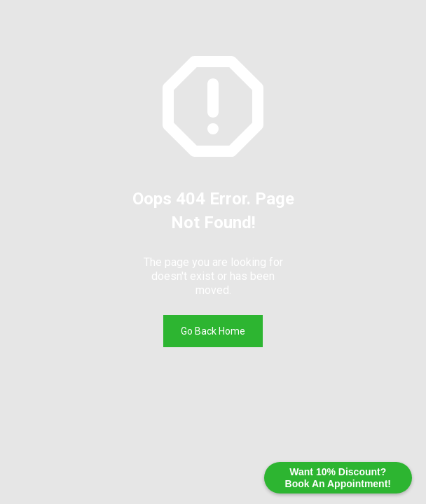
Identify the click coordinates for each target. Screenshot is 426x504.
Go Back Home (213, 331)
